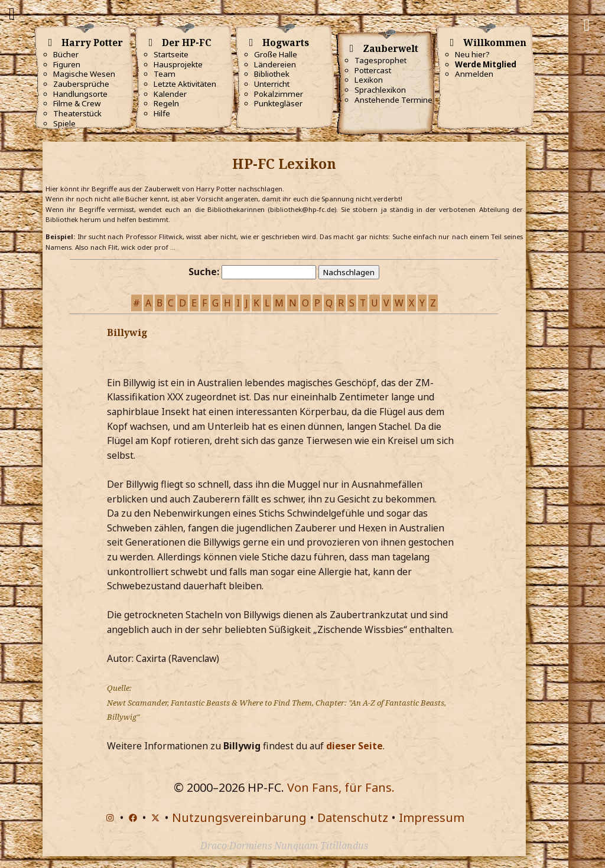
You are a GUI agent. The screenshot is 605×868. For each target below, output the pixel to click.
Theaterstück (77, 113)
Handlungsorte (80, 94)
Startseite (171, 54)
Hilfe (162, 113)
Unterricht (272, 84)
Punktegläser (278, 103)
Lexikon (369, 80)
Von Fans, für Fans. (341, 787)
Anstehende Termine (393, 100)
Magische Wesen (84, 74)
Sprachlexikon (380, 90)
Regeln (166, 103)
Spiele (64, 123)
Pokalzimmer (279, 94)
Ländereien (275, 64)
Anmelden (474, 74)
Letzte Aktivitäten (185, 84)
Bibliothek (272, 74)
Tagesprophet (380, 60)
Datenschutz (353, 818)
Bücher (66, 54)
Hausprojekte (178, 64)
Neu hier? (472, 54)
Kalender (170, 94)
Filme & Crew (77, 103)
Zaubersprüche (81, 84)
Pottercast (373, 70)
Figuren (67, 64)
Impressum (432, 818)
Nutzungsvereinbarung (239, 818)
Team (165, 74)
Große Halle (276, 54)
